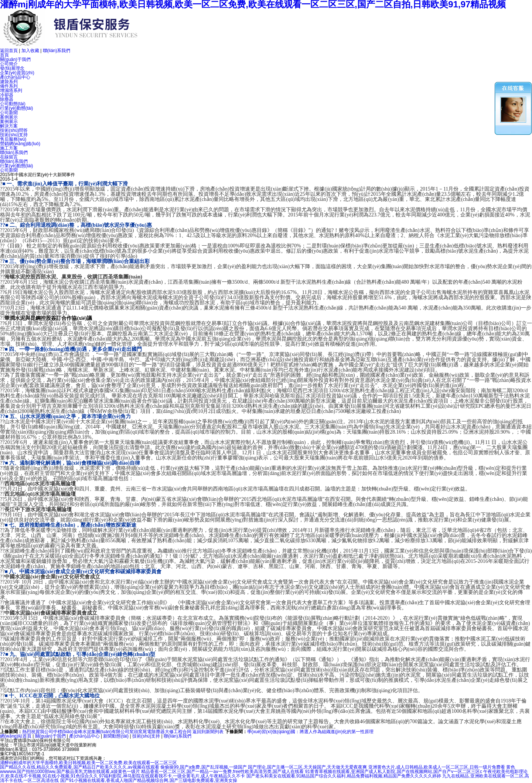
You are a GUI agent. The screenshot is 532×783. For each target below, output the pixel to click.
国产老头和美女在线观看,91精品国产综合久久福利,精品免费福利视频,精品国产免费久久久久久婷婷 (344, 776)
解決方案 (9, 126)
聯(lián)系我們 (57, 51)
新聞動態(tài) (116, 736)
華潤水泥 (15, 318)
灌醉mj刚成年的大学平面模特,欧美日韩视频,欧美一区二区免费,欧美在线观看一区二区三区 (88, 763)
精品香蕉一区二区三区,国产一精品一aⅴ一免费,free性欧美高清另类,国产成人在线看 (222, 772)
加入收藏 (30, 51)
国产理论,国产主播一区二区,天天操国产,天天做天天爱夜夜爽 (307, 767)
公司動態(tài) (13, 104)
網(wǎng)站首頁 (16, 736)
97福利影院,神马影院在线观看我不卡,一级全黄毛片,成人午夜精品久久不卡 (172, 776)
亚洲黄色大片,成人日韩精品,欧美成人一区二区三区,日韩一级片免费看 (437, 767)
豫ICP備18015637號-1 (22, 754)
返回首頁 (9, 51)
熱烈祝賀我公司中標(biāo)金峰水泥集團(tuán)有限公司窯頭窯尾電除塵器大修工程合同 (107, 732)
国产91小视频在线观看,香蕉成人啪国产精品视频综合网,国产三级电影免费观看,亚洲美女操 (149, 780)
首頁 (4, 55)
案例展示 (9, 117)
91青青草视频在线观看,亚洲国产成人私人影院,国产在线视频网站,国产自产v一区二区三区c (394, 772)
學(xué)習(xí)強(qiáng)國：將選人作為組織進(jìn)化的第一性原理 (311, 732)
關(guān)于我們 (15, 59)
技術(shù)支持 (146, 736)
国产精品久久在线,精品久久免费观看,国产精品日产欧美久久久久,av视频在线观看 (80, 767)
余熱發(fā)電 (121, 411)
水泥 (256, 194)
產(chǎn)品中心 (15, 77)
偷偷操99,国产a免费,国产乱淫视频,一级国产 (204, 767)
